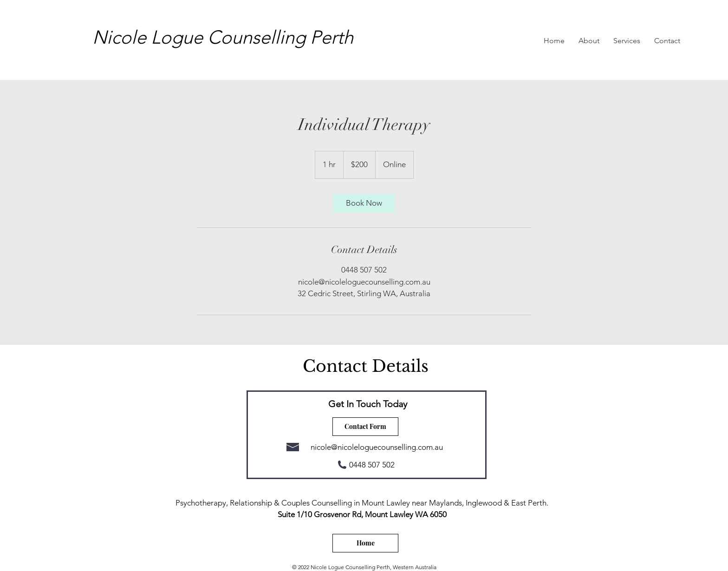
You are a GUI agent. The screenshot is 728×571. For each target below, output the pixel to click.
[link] (364, 203)
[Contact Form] (365, 427)
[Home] (365, 543)
